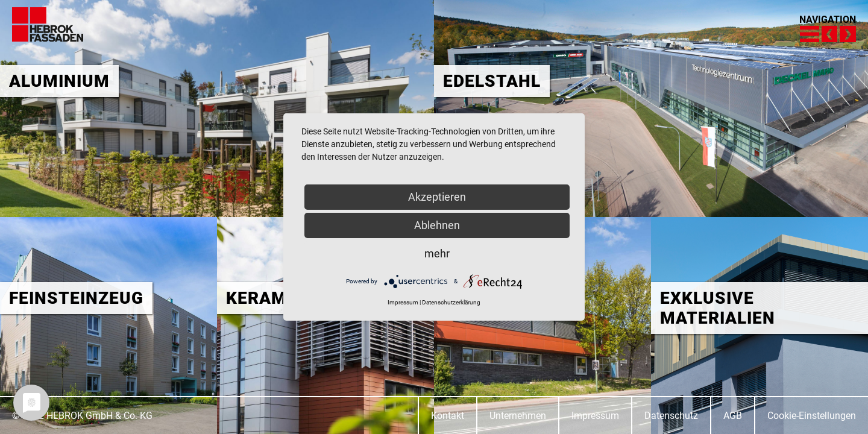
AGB (733, 416)
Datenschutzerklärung (451, 302)
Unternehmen (518, 416)
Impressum (595, 416)
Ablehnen (437, 225)
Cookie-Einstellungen (812, 416)
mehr (437, 253)
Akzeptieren (437, 197)
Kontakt (448, 416)
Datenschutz (671, 416)
